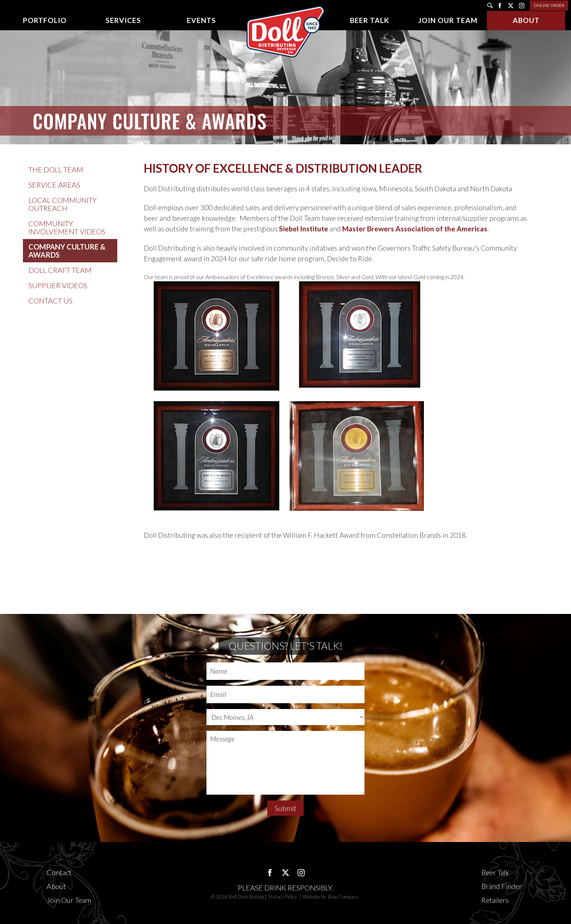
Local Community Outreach (62, 204)
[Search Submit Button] (490, 5)
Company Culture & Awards (67, 251)
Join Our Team (69, 900)
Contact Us (50, 301)
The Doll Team (56, 169)
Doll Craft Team (60, 270)
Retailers (495, 900)
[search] (490, 5)
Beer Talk (495, 872)
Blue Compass (343, 897)
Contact (59, 872)
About (56, 886)
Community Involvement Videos (67, 227)
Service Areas (54, 185)
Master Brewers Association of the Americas (415, 229)
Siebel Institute (304, 229)
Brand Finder (502, 886)
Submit (285, 808)
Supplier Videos (58, 285)
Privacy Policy (283, 897)
